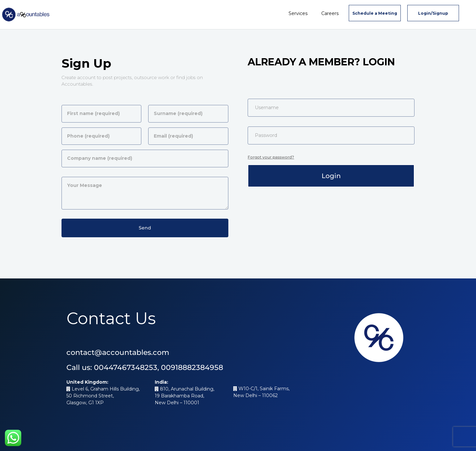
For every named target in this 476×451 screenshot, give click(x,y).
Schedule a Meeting (375, 13)
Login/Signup (433, 13)
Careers (330, 13)
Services (298, 13)
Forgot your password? (271, 157)
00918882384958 (192, 367)
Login (331, 176)
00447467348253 (126, 367)
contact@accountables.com (118, 352)
